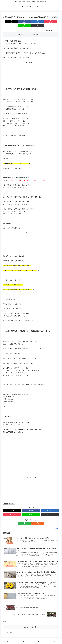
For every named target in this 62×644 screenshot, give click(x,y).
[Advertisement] (31, 70)
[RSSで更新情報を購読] (33, 519)
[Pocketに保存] (36, 21)
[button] (55, 21)
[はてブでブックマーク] (26, 21)
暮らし (5, 499)
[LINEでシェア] (45, 21)
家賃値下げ (12, 499)
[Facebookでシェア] (17, 21)
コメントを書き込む (31, 624)
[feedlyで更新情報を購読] (29, 519)
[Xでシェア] (7, 21)
